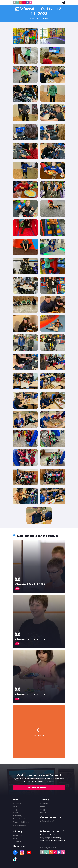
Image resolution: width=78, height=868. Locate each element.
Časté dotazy (17, 816)
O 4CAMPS (17, 803)
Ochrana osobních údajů (21, 822)
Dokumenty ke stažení (21, 819)
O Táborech (44, 803)
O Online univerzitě (47, 821)
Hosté (42, 807)
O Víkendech (17, 835)
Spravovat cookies (19, 825)
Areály (15, 810)
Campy (43, 810)
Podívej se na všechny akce (39, 787)
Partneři (15, 813)
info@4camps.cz (46, 838)
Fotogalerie (44, 813)
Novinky (15, 807)
